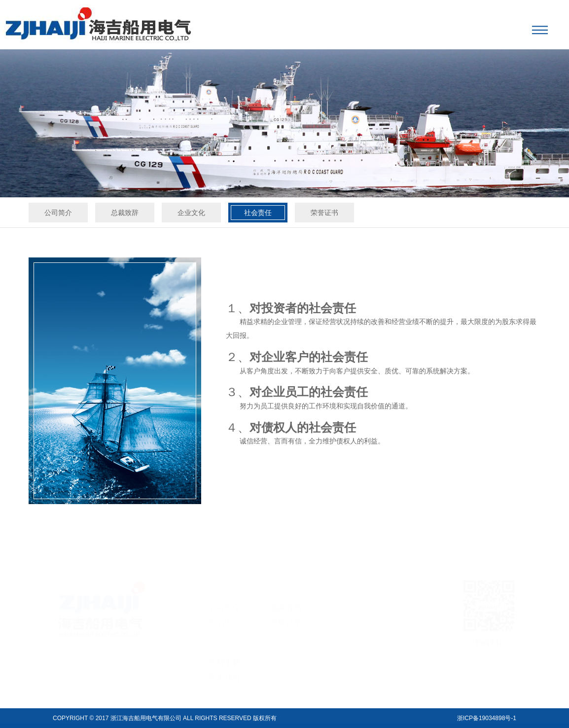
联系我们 (224, 671)
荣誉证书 (324, 213)
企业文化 (191, 213)
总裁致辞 (125, 213)
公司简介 (58, 213)
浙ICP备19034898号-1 (487, 718)
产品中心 (224, 616)
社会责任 (258, 213)
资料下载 (224, 656)
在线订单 (286, 616)
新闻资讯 (286, 601)
